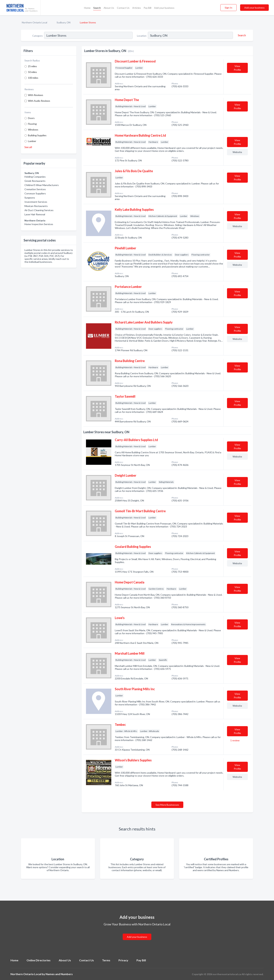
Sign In (228, 8)
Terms (106, 960)
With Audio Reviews (39, 101)
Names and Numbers (59, 974)
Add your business (164, 8)
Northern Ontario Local (35, 22)
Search (97, 8)
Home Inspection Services (39, 224)
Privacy (123, 960)
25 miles (32, 66)
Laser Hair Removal (35, 214)
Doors (31, 118)
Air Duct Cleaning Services (39, 210)
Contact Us (123, 8)
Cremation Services (35, 189)
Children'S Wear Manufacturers (42, 185)
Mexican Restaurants (36, 206)
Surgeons (30, 198)
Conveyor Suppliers (35, 193)
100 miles (33, 78)
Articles (137, 8)
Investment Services (36, 202)
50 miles (32, 72)
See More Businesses (167, 805)
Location (142, 36)
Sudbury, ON (64, 22)
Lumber (32, 141)
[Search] (241, 35)
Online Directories (39, 960)
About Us (109, 8)
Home (87, 8)
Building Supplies (37, 135)
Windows (33, 130)
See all (28, 147)
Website (237, 152)
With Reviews (36, 95)
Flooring (32, 124)
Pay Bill (147, 8)
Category (37, 36)
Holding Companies (35, 177)
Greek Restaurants (35, 181)
